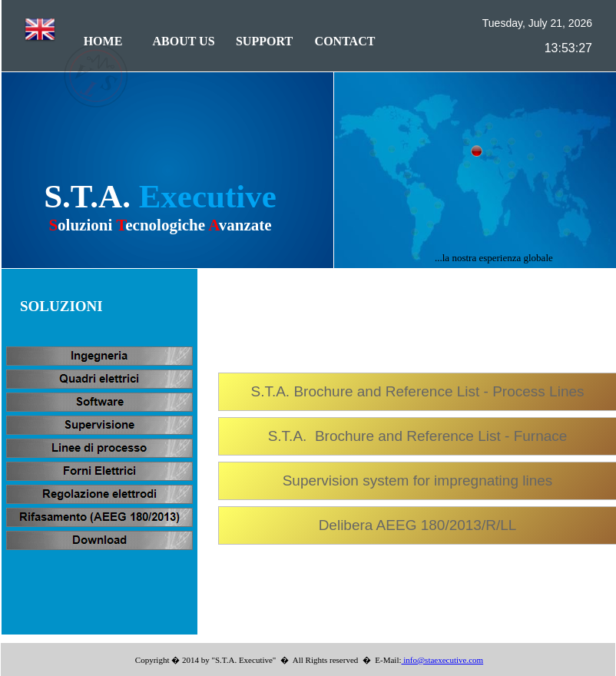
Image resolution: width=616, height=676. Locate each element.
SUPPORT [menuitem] (264, 41)
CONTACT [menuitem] (345, 41)
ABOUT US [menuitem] (183, 41)
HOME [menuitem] (103, 41)
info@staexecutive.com (443, 660)
